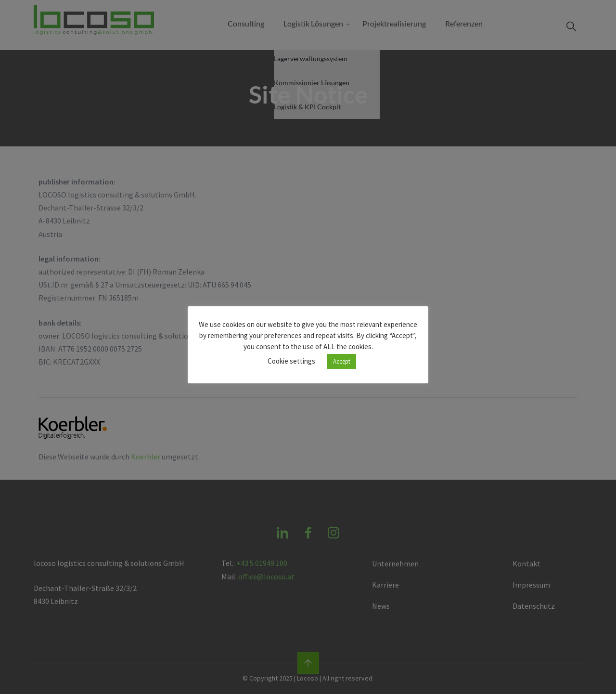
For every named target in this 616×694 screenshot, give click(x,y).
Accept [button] (342, 361)
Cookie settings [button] (291, 361)
